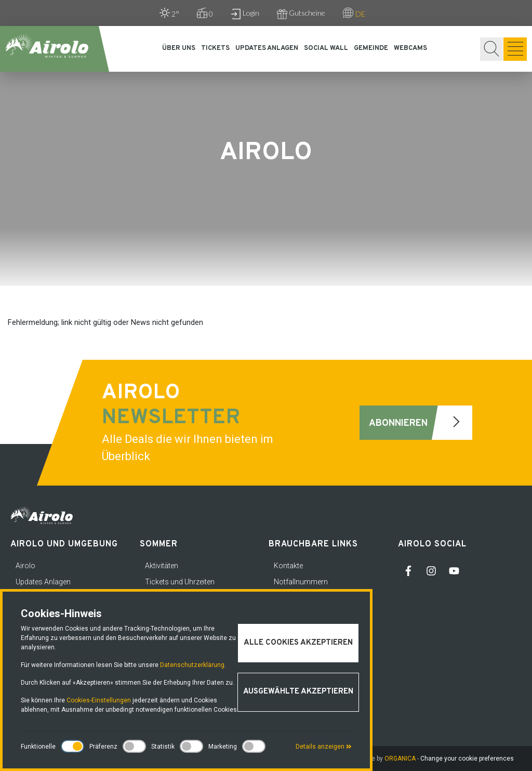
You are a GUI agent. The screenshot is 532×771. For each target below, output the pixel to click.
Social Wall (326, 48)
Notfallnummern (301, 582)
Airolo (25, 566)
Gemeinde (371, 48)
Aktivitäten (162, 566)
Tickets (215, 48)
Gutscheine (301, 14)
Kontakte (288, 566)
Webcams (410, 48)
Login (245, 14)
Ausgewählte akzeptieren (298, 692)
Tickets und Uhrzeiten (180, 582)
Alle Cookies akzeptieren (298, 643)
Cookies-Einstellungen (99, 700)
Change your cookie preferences (467, 759)
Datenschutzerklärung (192, 665)
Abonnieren (421, 423)
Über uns (179, 48)
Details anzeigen (324, 747)
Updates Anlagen (267, 48)
